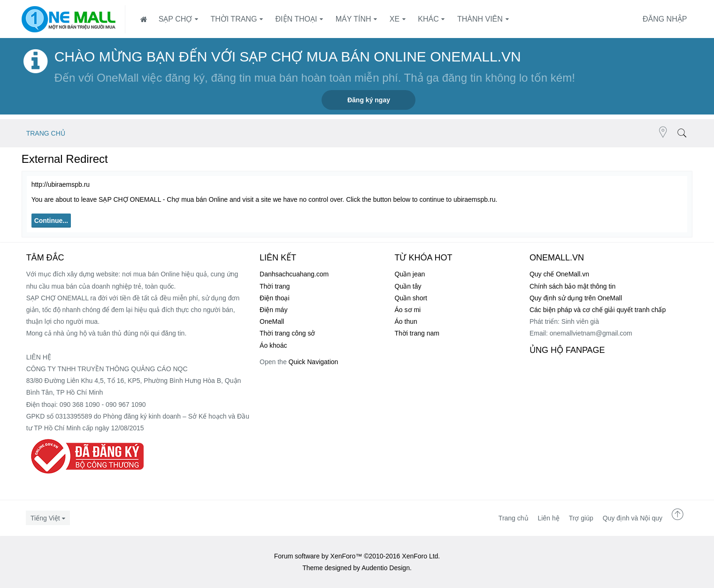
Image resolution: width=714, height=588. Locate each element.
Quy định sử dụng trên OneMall (576, 298)
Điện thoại (296, 19)
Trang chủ (514, 518)
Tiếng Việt (45, 518)
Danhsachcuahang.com (294, 274)
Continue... (51, 221)
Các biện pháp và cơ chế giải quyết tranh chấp (598, 310)
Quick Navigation (314, 362)
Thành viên (480, 19)
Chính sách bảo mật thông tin (572, 286)
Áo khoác (273, 345)
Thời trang (234, 19)
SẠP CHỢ (176, 19)
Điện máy (273, 310)
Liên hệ (549, 518)
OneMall (272, 321)
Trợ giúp (581, 518)
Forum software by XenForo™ (357, 556)
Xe (395, 19)
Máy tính (353, 19)
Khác (428, 19)
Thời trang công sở (287, 333)
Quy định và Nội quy (633, 518)
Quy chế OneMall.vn (559, 274)
